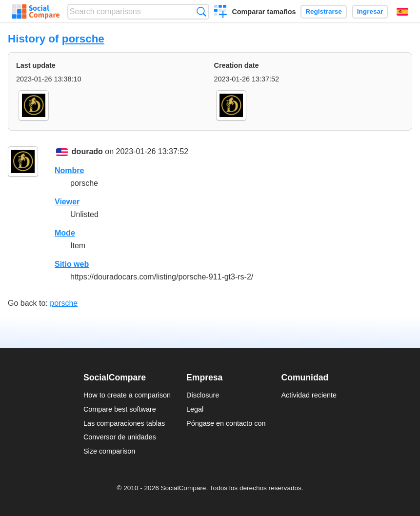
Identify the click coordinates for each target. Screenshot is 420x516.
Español (402, 12)
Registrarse (324, 11)
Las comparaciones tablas (124, 423)
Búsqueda (201, 11)
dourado (87, 151)
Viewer (67, 202)
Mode (65, 233)
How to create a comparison (127, 395)
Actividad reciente (309, 395)
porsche (83, 39)
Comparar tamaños (264, 12)
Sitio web (72, 264)
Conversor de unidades (120, 437)
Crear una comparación (221, 13)
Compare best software (120, 409)
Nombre (69, 170)
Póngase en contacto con (226, 423)
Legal (195, 409)
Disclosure (203, 395)
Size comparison (109, 451)
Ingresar (370, 11)
